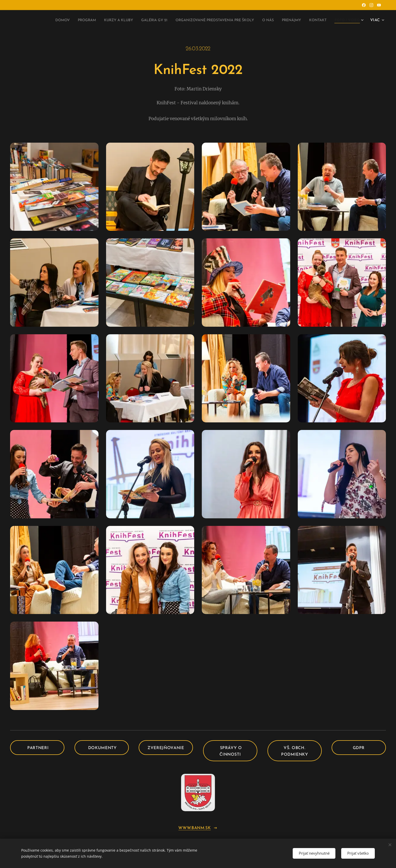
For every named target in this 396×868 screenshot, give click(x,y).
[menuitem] (30, 20)
